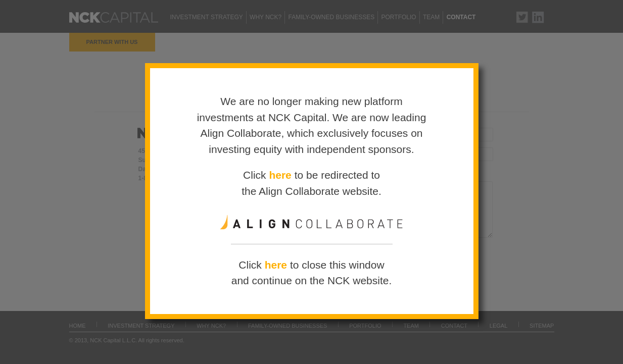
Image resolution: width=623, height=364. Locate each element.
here (280, 175)
